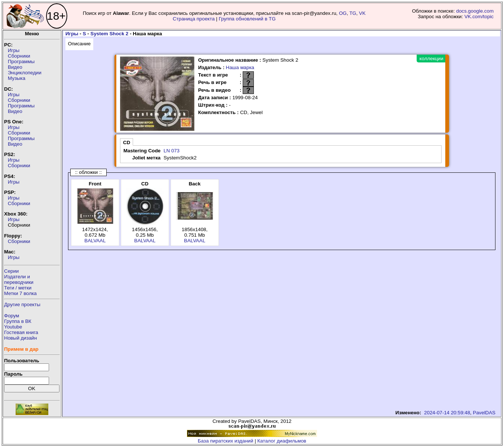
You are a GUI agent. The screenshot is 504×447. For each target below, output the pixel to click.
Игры (14, 50)
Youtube (13, 327)
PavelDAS (484, 413)
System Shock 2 (109, 34)
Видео (15, 67)
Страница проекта (194, 19)
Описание (79, 44)
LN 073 (172, 151)
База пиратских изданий (225, 441)
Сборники (19, 56)
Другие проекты (22, 305)
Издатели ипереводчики (19, 279)
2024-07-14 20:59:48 (447, 413)
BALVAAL (95, 241)
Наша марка (240, 67)
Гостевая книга (21, 332)
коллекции (432, 59)
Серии (11, 271)
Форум (12, 316)
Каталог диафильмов (282, 441)
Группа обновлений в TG (247, 19)
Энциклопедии (25, 73)
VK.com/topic (479, 17)
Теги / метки (18, 288)
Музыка (17, 78)
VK (362, 13)
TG (353, 13)
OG (343, 13)
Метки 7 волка (20, 293)
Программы (21, 61)
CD (127, 142)
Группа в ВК (18, 321)
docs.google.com (475, 11)
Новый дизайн (20, 338)
